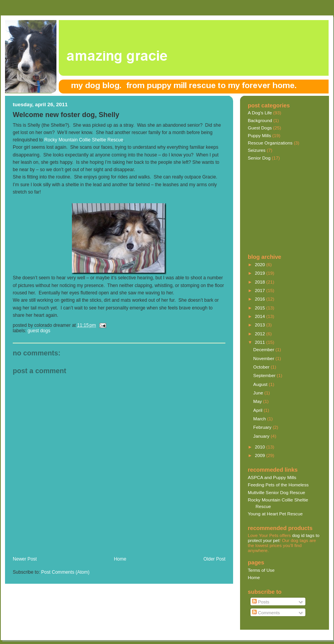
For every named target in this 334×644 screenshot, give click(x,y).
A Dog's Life (260, 113)
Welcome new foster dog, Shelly (66, 115)
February (263, 427)
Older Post (214, 559)
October (262, 367)
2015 (260, 308)
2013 (260, 325)
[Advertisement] (286, 208)
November (264, 358)
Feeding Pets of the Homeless (278, 485)
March (260, 419)
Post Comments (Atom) (66, 572)
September (265, 375)
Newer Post (25, 559)
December (264, 349)
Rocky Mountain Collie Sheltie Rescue (84, 140)
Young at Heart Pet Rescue (275, 514)
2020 (260, 264)
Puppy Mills (259, 135)
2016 (260, 299)
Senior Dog (259, 158)
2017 (260, 290)
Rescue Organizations (270, 143)
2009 (260, 455)
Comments (266, 613)
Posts (261, 602)
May (258, 401)
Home (120, 559)
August (261, 384)
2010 (260, 447)
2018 (260, 282)
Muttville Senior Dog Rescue (276, 492)
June (259, 393)
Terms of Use (261, 570)
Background (260, 120)
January (262, 436)
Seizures (257, 150)
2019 (260, 273)
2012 (260, 334)
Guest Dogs (39, 331)
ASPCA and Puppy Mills (272, 477)
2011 (260, 342)
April (258, 410)
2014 (260, 316)
